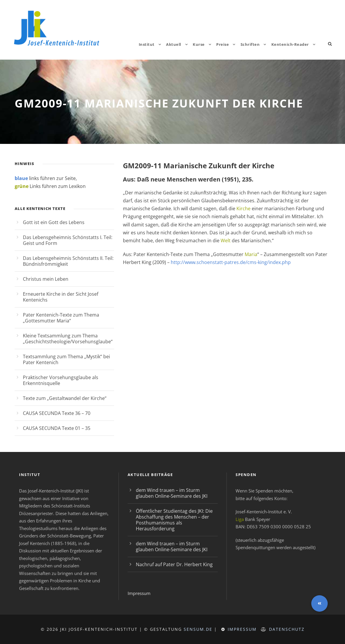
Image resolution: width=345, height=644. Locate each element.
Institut (147, 44)
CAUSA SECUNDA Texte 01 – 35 (57, 428)
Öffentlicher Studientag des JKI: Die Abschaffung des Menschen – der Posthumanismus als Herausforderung (174, 520)
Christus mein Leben (46, 279)
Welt (226, 241)
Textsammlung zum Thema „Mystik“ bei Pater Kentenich (66, 359)
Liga (240, 519)
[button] (319, 603)
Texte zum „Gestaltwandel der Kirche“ (65, 398)
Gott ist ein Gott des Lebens (54, 222)
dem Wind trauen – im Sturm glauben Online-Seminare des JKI (172, 493)
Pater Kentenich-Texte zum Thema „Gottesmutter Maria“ (61, 318)
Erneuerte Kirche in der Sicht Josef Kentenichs (61, 297)
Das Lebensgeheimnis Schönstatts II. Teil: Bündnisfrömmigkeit (68, 261)
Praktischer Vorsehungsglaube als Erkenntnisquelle (61, 380)
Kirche (243, 208)
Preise (223, 44)
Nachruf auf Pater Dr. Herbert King (174, 564)
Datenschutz (287, 629)
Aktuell (174, 44)
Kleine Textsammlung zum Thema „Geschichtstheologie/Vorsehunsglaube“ (68, 339)
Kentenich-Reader (290, 44)
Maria (251, 254)
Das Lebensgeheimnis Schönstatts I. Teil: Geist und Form (68, 240)
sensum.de (198, 629)
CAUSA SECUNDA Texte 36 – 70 (57, 413)
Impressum (139, 593)
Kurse (199, 44)
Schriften (250, 44)
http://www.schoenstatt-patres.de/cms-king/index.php (231, 262)
